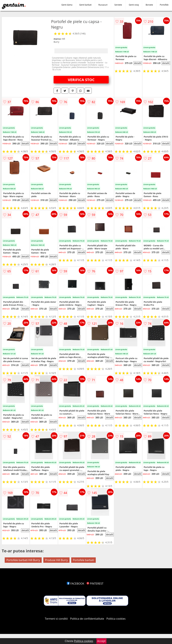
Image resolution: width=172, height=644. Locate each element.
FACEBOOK (76, 584)
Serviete (118, 5)
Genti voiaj (134, 5)
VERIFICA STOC (81, 80)
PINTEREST (95, 584)
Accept (101, 641)
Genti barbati (85, 5)
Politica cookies (116, 619)
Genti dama (67, 5)
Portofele (164, 5)
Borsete (149, 5)
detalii (138, 63)
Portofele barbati (83, 560)
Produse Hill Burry (56, 560)
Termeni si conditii (56, 619)
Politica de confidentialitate (87, 619)
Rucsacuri (103, 5)
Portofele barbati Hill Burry (23, 560)
